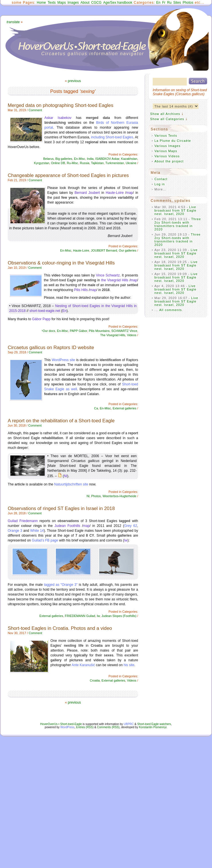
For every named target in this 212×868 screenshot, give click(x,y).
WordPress (67, 727)
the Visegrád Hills (115, 280)
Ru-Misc (72, 163)
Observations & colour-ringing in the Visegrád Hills (61, 263)
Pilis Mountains (99, 331)
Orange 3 (15, 531)
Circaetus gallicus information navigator (93, 54)
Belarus (49, 159)
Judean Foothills (67, 526)
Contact (161, 179)
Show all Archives (165, 114)
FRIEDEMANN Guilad (80, 616)
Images (73, 3)
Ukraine (131, 163)
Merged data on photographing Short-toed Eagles (61, 105)
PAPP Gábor (78, 331)
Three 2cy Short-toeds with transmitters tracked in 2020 (178, 224)
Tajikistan (97, 163)
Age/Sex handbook (118, 3)
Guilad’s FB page (45, 540)
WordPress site (63, 360)
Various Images (167, 146)
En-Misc (79, 159)
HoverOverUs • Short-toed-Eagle (61, 724)
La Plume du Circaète (173, 141)
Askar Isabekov (58, 118)
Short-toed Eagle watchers (154, 724)
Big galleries (64, 159)
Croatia (95, 680)
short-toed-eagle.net (45, 311)
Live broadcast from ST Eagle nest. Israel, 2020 (175, 210)
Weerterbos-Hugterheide (119, 496)
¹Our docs (48, 331)
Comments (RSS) (108, 727)
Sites (177, 3)
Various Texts (166, 136)
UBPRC (129, 724)
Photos (188, 3)
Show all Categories (167, 119)
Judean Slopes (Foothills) (119, 616)
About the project (169, 161)
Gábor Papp (41, 319)
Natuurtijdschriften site (71, 484)
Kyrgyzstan (42, 163)
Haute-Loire (115, 193)
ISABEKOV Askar (107, 159)
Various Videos (167, 156)
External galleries (124, 408)
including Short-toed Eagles (112, 137)
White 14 (37, 531)
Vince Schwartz (108, 275)
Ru (169, 3)
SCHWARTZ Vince (124, 331)
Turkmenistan (115, 163)
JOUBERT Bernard (104, 250)
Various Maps (166, 151)
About (85, 3)
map (129, 193)
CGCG (96, 3)
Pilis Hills (81, 290)
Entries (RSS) (85, 727)
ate (13, 22)
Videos (132, 335)
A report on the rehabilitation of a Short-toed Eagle (61, 421)
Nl (65, 476)
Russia (85, 163)
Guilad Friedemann (23, 521)
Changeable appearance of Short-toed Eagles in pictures (68, 175)
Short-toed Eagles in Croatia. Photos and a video (60, 628)
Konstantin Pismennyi (153, 727)
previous (74, 81)
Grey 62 (130, 526)
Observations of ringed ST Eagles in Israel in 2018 (61, 508)
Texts (52, 3)
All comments (171, 310)
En (158, 3)
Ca (96, 408)
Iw (126, 540)
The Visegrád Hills (113, 335)
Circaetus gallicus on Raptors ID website (51, 348)
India (90, 159)
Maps (61, 3)
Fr (164, 3)
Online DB (58, 163)
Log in (160, 184)
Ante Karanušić (83, 665)
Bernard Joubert (87, 193)
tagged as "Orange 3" (61, 585)
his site (129, 665)
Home (41, 3)
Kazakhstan (129, 159)
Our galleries (128, 250)
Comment (35, 110)
